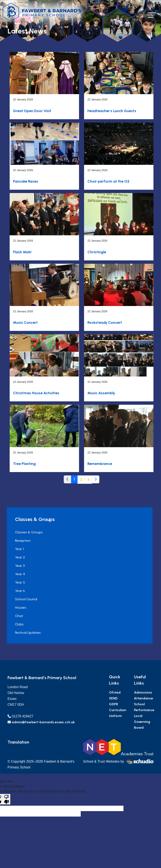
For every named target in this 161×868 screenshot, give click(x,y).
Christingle (97, 252)
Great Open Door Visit (32, 111)
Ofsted (133, 692)
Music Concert (25, 322)
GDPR (132, 704)
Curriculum (136, 710)
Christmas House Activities (36, 393)
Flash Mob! (22, 252)
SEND (132, 698)
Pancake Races (26, 181)
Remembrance (100, 464)
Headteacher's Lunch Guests (112, 111)
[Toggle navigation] (152, 15)
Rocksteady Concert (105, 322)
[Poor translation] (6, 799)
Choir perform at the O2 (108, 181)
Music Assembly (101, 393)
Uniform (134, 716)
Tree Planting (24, 464)
